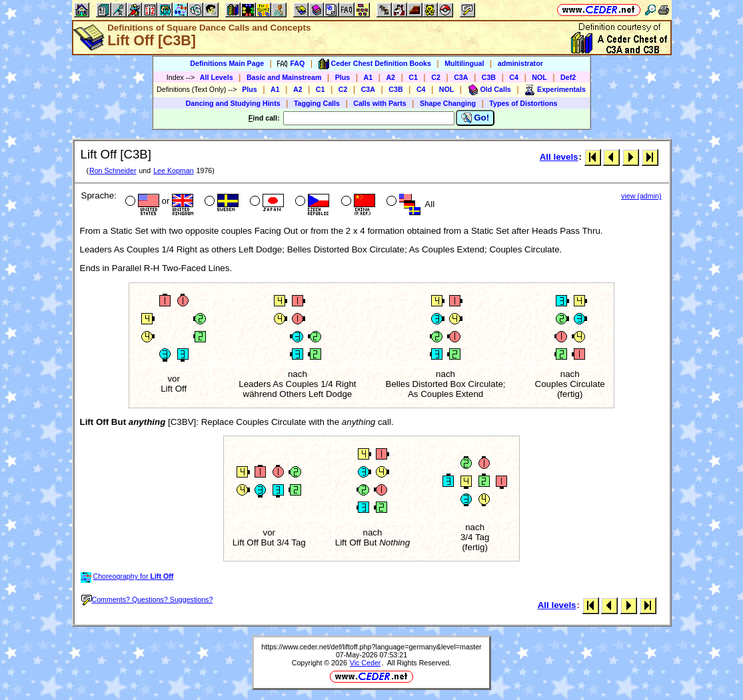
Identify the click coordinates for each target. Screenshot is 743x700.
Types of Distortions (523, 103)
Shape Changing (448, 103)
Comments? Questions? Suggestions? (147, 599)
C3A (461, 77)
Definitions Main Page (227, 63)
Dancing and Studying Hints (233, 103)
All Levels (217, 77)
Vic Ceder (366, 663)
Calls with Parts (379, 103)
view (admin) (641, 196)
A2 (390, 77)
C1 (413, 77)
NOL (539, 77)
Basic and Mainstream (284, 77)
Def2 (568, 77)
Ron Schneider (113, 171)
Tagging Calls (317, 103)
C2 (436, 77)
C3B (489, 77)
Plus (343, 77)
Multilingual (464, 63)
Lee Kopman (173, 171)
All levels (559, 157)
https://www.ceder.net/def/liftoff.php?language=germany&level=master (371, 647)
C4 (514, 77)
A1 (369, 77)
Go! (475, 118)
